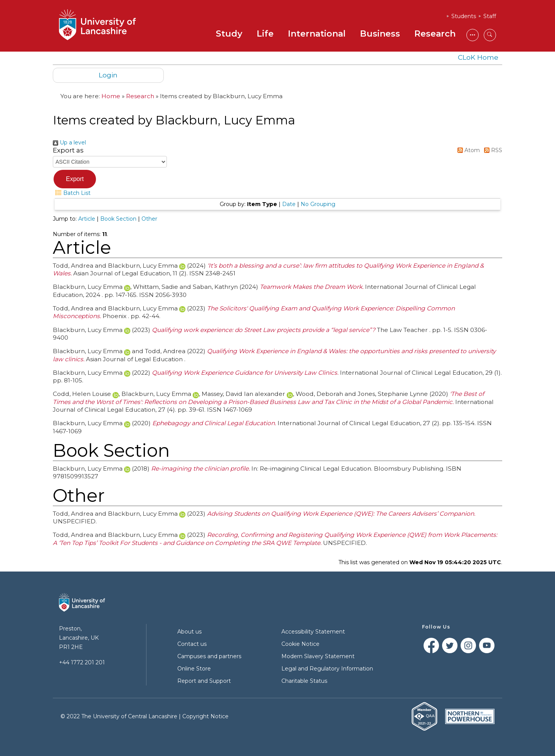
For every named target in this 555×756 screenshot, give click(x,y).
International (317, 34)
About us (189, 632)
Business (380, 34)
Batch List (72, 193)
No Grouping (318, 204)
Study (229, 34)
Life (265, 34)
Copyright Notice (205, 716)
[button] (75, 179)
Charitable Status (304, 681)
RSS (492, 150)
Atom (467, 150)
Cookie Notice (300, 644)
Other (149, 219)
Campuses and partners (209, 656)
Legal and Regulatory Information (327, 669)
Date (289, 204)
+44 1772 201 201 (82, 662)
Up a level (69, 142)
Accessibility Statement (313, 632)
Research (435, 34)
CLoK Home (478, 57)
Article (87, 219)
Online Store (194, 669)
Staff (490, 16)
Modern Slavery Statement (318, 656)
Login (108, 75)
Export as (68, 150)
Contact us (192, 644)
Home (111, 96)
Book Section (118, 219)
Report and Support (204, 681)
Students (464, 16)
